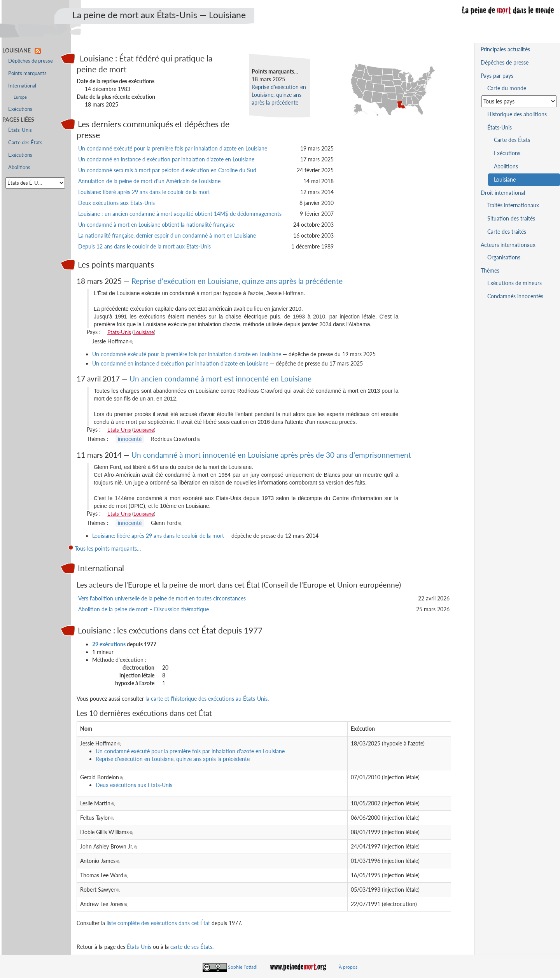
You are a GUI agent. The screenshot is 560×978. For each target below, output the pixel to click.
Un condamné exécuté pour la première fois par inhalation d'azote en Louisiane (173, 148)
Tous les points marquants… (108, 548)
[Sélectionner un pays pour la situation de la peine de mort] (519, 101)
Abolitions (19, 167)
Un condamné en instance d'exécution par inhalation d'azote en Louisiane (166, 159)
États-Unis (139, 947)
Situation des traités (511, 218)
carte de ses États (191, 947)
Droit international (503, 193)
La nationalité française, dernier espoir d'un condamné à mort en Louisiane (167, 235)
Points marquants (27, 73)
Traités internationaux (513, 205)
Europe (20, 97)
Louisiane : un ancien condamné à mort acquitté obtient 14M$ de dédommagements (180, 214)
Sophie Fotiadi (243, 967)
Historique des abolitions (517, 114)
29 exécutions (109, 644)
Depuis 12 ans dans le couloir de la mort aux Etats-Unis (144, 246)
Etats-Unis (119, 332)
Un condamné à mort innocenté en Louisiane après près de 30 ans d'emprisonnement (271, 455)
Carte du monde (507, 88)
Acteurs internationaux (508, 245)
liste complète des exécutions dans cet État (158, 923)
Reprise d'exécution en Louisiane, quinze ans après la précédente (279, 95)
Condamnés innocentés (515, 296)
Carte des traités (507, 232)
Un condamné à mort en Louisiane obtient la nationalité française (156, 225)
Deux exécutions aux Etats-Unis (116, 203)
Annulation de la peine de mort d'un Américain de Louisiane (149, 181)
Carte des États (25, 143)
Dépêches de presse (31, 61)
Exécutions (20, 109)
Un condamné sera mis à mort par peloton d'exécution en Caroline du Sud (167, 170)
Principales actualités (505, 49)
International (22, 86)
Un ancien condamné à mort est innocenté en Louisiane (220, 379)
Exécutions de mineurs (514, 283)
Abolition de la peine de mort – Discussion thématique (143, 609)
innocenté (130, 439)
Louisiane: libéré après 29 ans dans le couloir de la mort (144, 192)
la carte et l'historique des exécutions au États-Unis (206, 699)
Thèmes (490, 270)
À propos (348, 967)
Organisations (504, 257)
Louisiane (144, 332)
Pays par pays (497, 76)
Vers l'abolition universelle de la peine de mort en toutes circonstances (162, 598)
